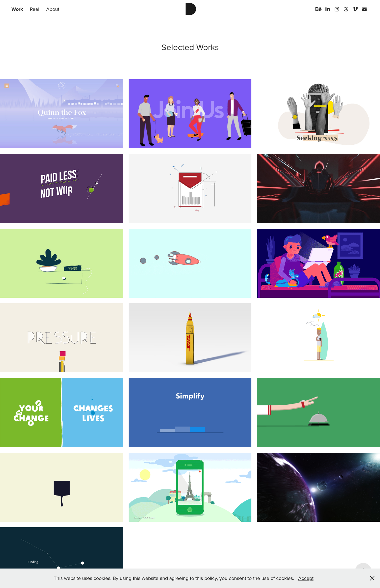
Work (17, 9)
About (53, 9)
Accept (306, 578)
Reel (35, 9)
